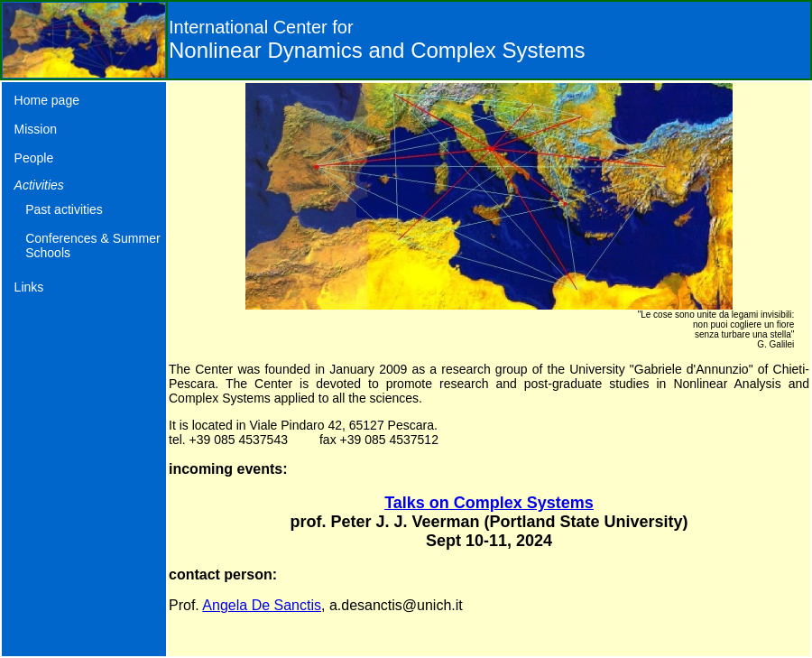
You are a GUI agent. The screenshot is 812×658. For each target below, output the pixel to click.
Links (29, 287)
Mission (36, 129)
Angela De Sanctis (262, 605)
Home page (47, 100)
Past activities (64, 209)
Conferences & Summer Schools (92, 246)
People (34, 158)
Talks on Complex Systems (489, 503)
